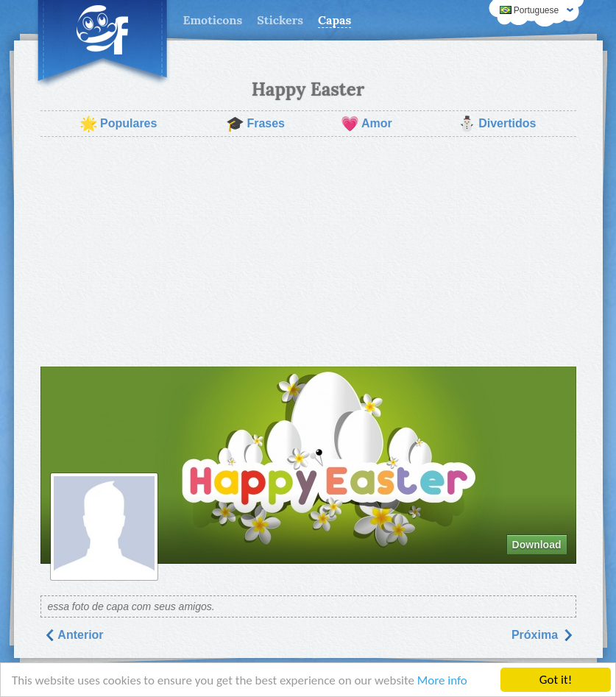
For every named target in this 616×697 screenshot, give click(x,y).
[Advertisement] (308, 252)
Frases (255, 124)
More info (442, 681)
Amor (367, 124)
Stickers (280, 20)
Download (537, 545)
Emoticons (213, 20)
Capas (334, 20)
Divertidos (497, 124)
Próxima (542, 635)
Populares (118, 124)
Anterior (74, 635)
